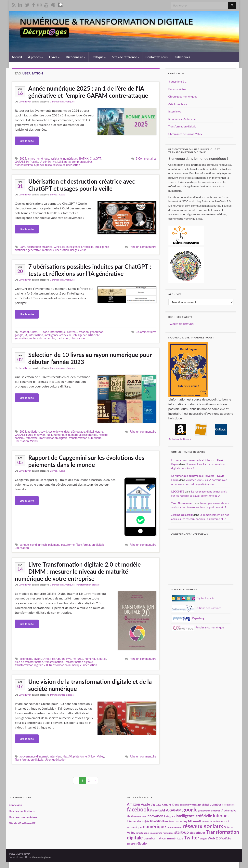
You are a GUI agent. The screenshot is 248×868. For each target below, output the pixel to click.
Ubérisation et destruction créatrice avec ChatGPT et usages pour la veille (82, 185)
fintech (43, 545)
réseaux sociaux (55, 165)
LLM (60, 162)
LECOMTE (178, 491)
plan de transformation (29, 662)
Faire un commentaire (143, 247)
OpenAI (39, 165)
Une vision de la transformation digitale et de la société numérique (90, 685)
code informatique (54, 332)
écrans (99, 432)
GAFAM (20, 162)
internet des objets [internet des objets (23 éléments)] (138, 821)
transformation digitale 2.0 (31, 665)
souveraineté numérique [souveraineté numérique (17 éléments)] (161, 833)
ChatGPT (95, 158)
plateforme (68, 545)
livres (29, 435)
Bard (22, 247)
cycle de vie (56, 432)
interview (55, 756)
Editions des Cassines (197, 608)
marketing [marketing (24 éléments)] (181, 821)
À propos (35, 57)
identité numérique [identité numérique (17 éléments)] (137, 816)
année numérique (38, 158)
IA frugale (32, 162)
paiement (54, 545)
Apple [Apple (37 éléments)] (145, 804)
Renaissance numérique (198, 627)
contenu (72, 332)
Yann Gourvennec (182, 503)
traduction (63, 338)
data (67, 432)
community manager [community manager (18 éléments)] (190, 805)
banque (24, 545)
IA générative (48, 162)
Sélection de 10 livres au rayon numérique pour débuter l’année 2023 (90, 358)
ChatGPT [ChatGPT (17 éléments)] (167, 805)
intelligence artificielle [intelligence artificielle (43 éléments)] (194, 816)
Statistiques (182, 57)
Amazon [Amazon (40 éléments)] (134, 804)
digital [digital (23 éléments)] (205, 805)
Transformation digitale (53, 438)
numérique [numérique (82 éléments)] (154, 826)
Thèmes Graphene (41, 857)
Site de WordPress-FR (22, 823)
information (36, 335)
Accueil (17, 57)
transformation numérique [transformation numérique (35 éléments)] (163, 838)
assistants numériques (64, 158)
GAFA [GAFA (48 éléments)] (163, 810)
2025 (23, 158)
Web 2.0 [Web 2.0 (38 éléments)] (214, 838)
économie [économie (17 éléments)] (132, 844)
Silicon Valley (96, 756)
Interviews (175, 111)
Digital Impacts (193, 598)
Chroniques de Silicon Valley (185, 134)
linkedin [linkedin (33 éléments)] (156, 821)
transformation (54, 662)
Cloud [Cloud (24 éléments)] (176, 804)
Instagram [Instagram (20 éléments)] (170, 816)
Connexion (15, 805)
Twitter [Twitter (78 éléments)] (192, 838)
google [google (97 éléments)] (190, 809)
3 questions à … (178, 81)
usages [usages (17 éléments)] (203, 839)
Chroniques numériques (62, 102)
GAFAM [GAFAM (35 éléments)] (176, 810)
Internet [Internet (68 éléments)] (221, 815)
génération (97, 332)
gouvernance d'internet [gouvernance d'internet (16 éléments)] (209, 811)
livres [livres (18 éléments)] (171, 821)
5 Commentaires (146, 158)
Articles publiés (178, 104)
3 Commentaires (146, 332)
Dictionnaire (76, 57)
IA (64, 247)
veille (83, 250)
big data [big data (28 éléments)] (156, 804)
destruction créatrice (40, 247)
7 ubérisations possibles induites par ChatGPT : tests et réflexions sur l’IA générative (90, 270)
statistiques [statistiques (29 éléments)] (197, 833)
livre (69, 659)
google (19, 335)
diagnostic (26, 659)
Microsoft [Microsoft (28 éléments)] (195, 821)
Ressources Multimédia (182, 119)
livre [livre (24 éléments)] (165, 821)
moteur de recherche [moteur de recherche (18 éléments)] (212, 821)
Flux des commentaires (23, 817)
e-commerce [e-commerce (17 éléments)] (228, 805)
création (84, 332)
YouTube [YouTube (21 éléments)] (226, 838)
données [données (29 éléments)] (216, 804)
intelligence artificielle (80, 247)
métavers (48, 250)
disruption (58, 659)
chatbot (24, 332)
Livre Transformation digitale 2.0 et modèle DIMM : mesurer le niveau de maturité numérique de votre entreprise (78, 571)
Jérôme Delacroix (182, 515)
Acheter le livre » (180, 439)
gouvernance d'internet (34, 756)
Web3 (34, 441)
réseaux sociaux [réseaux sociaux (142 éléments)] (203, 826)
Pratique (99, 57)
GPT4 (57, 247)
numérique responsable (83, 435)
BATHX (84, 158)
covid (44, 432)
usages (75, 250)
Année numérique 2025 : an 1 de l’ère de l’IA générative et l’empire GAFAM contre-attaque (88, 92)
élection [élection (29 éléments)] (143, 843)
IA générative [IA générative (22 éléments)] (228, 810)
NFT (50, 435)
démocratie (78, 432)
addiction (33, 432)
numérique (60, 435)
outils (103, 659)
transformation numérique (85, 438)
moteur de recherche (42, 338)
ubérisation (73, 165)
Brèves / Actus (57, 195)
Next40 (67, 756)
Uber (48, 760)
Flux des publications (22, 811)
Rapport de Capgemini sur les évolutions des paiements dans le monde (86, 461)
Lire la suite (27, 141)
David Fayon (25, 102)
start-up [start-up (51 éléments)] (182, 832)
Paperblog (188, 618)
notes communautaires (78, 162)
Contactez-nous (156, 57)
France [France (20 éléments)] (154, 811)
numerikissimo (24, 165)
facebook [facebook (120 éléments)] (138, 809)
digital (90, 432)
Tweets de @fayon (181, 324)
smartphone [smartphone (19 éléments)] (142, 833)
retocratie (32, 438)
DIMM (47, 659)
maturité (78, 659)
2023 (23, 432)
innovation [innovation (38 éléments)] (155, 816)
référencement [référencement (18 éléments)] (174, 827)
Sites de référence (126, 57)
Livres (54, 57)
